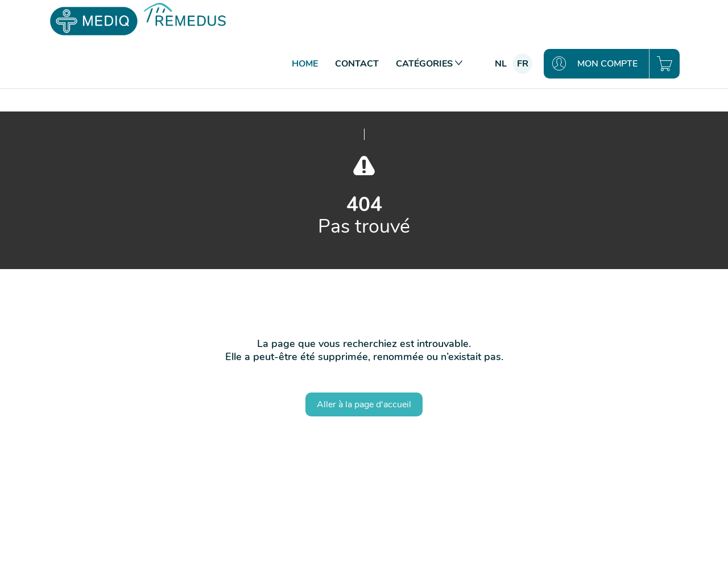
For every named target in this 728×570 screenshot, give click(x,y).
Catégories (429, 64)
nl (501, 64)
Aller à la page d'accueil (364, 404)
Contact (357, 64)
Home (305, 64)
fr (523, 64)
